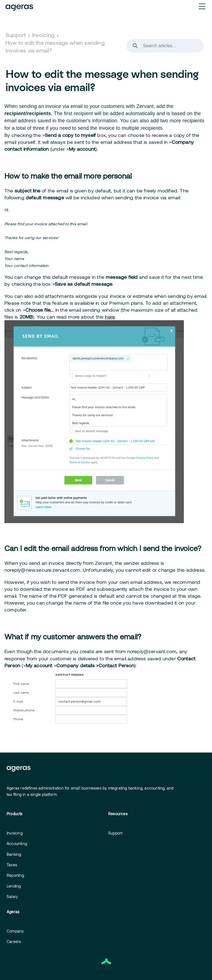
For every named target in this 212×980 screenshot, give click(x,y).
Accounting (17, 843)
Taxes (12, 865)
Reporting (15, 875)
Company (15, 931)
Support (16, 35)
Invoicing (43, 35)
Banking (14, 854)
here (110, 317)
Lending (14, 886)
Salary (12, 896)
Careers (14, 941)
